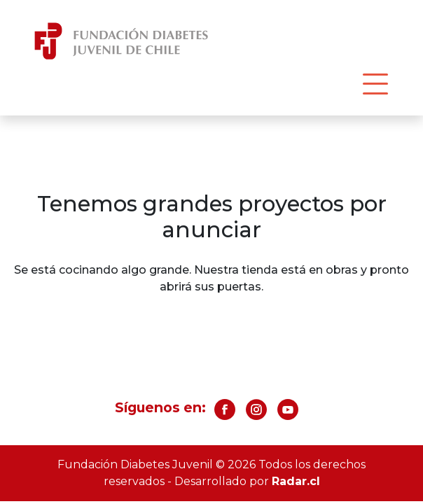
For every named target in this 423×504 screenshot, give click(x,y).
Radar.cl (296, 481)
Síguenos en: (160, 407)
